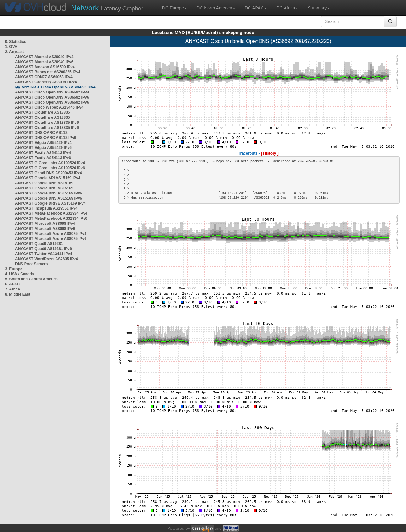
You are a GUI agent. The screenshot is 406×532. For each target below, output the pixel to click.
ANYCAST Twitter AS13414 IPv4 (44, 254)
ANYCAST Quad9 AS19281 (39, 244)
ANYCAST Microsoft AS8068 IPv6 (45, 229)
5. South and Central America (31, 279)
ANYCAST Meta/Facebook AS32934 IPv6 (51, 218)
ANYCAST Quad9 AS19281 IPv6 (44, 249)
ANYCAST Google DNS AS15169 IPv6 (49, 193)
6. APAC (12, 284)
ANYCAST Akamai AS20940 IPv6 (44, 62)
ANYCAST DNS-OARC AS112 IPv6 (46, 138)
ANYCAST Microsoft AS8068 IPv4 (45, 224)
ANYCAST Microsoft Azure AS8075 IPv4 (51, 234)
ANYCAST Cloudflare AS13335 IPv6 (47, 123)
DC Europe (175, 8)
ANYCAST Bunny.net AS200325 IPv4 (48, 72)
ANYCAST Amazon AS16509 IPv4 (45, 67)
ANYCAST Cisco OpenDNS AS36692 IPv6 (52, 97)
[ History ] (270, 153)
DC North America (216, 8)
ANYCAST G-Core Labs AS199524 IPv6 (50, 168)
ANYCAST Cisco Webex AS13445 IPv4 (49, 107)
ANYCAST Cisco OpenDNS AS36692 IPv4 (58, 87)
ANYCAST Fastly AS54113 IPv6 (43, 158)
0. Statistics (16, 42)
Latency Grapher (107, 8)
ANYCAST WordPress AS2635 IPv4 (47, 259)
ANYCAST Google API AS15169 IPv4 (48, 178)
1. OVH (11, 47)
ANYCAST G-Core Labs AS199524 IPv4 (50, 163)
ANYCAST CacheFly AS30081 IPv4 (46, 82)
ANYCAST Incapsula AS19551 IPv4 (46, 208)
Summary (319, 8)
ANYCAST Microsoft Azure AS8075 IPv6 (51, 239)
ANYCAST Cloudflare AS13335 (43, 112)
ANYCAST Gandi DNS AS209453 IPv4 (49, 173)
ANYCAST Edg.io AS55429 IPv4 (43, 143)
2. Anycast (15, 52)
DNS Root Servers (31, 264)
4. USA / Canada (20, 274)
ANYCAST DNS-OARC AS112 (41, 133)
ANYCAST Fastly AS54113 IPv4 (43, 153)
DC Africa (287, 8)
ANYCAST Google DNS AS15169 (44, 183)
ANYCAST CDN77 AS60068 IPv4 (44, 77)
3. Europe (14, 269)
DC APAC (256, 8)
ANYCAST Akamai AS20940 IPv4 (44, 57)
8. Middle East (18, 294)
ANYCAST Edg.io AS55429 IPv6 (43, 148)
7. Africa (12, 289)
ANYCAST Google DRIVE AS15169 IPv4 (50, 203)
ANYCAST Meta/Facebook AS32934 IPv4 (51, 213)
